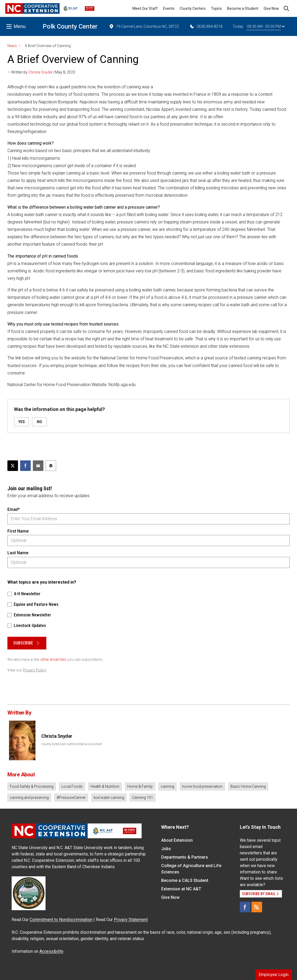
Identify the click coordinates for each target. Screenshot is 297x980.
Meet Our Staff (145, 8)
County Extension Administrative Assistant (72, 744)
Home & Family (140, 786)
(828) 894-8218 (206, 26)
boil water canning (109, 798)
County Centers (193, 8)
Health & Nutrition (105, 786)
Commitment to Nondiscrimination (61, 920)
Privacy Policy (35, 670)
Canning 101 (143, 798)
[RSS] (257, 907)
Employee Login (274, 975)
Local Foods (72, 786)
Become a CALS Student (185, 880)
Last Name (18, 553)
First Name (18, 531)
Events (169, 8)
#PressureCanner (71, 798)
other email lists (53, 660)
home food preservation (202, 786)
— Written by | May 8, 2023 (41, 72)
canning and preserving (29, 798)
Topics (216, 8)
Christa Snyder (40, 72)
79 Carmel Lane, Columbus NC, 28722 (144, 26)
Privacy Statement (131, 920)
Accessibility (51, 951)
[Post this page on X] (13, 466)
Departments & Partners (185, 857)
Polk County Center (70, 26)
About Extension (177, 840)
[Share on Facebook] (25, 466)
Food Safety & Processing (32, 786)
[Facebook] (245, 907)
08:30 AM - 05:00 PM (266, 26)
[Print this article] (51, 466)
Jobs (166, 849)
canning (167, 786)
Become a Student (243, 8)
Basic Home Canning (248, 786)
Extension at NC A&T (181, 889)
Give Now (271, 8)
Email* (14, 509)
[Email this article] (38, 466)
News (12, 46)
